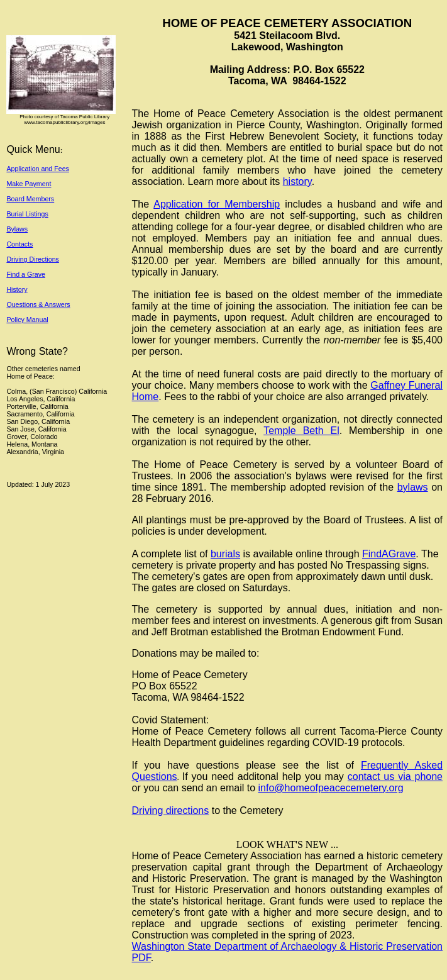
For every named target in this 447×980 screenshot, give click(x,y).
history (297, 181)
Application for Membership (217, 204)
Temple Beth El (301, 431)
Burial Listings (27, 214)
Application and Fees (38, 169)
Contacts (19, 244)
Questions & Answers (38, 304)
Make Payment (29, 184)
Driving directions (171, 810)
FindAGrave (389, 554)
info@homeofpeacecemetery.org (331, 788)
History (17, 289)
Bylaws (17, 229)
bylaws (413, 487)
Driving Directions (33, 259)
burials (225, 554)
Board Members (30, 199)
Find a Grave (26, 274)
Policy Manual (27, 320)
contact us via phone (395, 777)
